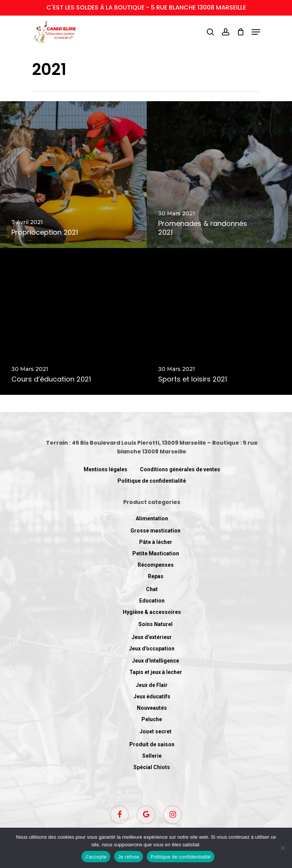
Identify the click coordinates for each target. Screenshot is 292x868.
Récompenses (156, 565)
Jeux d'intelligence (156, 661)
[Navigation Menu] (256, 32)
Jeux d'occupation (152, 649)
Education (152, 601)
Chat (152, 589)
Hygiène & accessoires (152, 612)
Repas (156, 576)
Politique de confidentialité (152, 481)
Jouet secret (156, 731)
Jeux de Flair (152, 685)
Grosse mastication (156, 531)
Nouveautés (152, 708)
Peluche (152, 719)
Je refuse (129, 857)
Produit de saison (152, 744)
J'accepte (96, 857)
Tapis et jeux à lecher (156, 672)
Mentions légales (106, 469)
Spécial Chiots (152, 767)
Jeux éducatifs (152, 696)
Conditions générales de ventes (180, 469)
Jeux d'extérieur (152, 637)
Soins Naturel (156, 624)
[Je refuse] (282, 848)
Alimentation (152, 518)
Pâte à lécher (156, 542)
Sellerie (152, 756)
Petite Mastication (156, 553)
